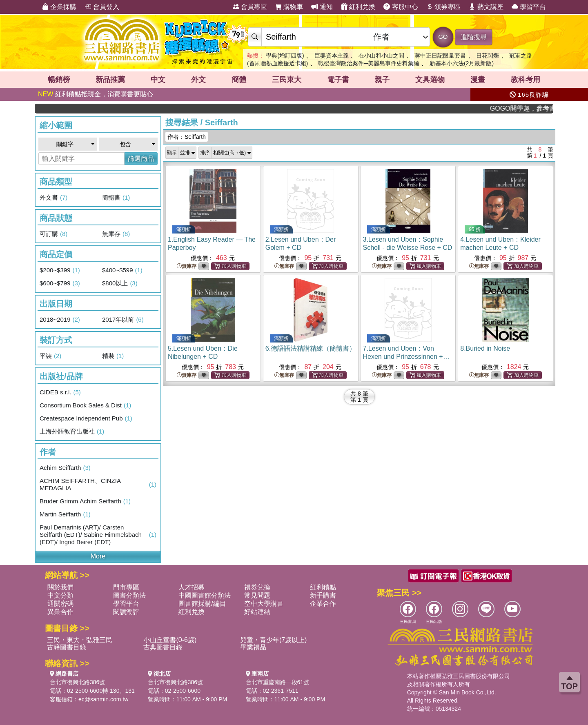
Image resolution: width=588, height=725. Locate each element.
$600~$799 (60, 283)
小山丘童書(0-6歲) (170, 640)
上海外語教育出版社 (72, 431)
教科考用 (526, 80)
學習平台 (529, 7)
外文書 (53, 198)
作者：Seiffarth (187, 137)
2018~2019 (60, 320)
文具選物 (430, 80)
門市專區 (126, 587)
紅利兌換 (358, 7)
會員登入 (102, 7)
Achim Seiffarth (65, 468)
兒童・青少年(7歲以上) (274, 640)
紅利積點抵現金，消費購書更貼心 (96, 94)
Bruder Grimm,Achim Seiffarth (85, 501)
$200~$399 (60, 270)
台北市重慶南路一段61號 (278, 682)
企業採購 (59, 7)
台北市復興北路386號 (77, 682)
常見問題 (257, 595)
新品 (110, 80)
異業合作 (60, 612)
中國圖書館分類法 (205, 595)
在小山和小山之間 (381, 56)
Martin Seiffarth (65, 514)
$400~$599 (122, 270)
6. (311, 348)
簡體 (239, 80)
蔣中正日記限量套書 (440, 56)
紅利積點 (323, 587)
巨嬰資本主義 (332, 56)
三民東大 (287, 80)
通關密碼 (60, 604)
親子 (382, 80)
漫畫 (478, 80)
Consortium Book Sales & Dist (85, 405)
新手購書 (323, 595)
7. (406, 357)
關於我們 (60, 587)
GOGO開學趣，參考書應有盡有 (528, 108)
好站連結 (257, 612)
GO (443, 37)
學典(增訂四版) (285, 56)
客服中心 (401, 7)
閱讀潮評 (126, 612)
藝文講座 (486, 7)
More (98, 556)
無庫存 (116, 234)
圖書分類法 (129, 595)
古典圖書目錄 (163, 647)
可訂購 (53, 234)
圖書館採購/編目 (202, 604)
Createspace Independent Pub (86, 418)
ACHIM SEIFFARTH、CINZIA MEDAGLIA (98, 484)
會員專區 (250, 7)
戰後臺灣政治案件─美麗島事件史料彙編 (369, 63)
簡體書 (116, 198)
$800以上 (120, 283)
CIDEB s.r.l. (60, 392)
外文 (198, 80)
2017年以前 (123, 320)
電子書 (338, 80)
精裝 (113, 356)
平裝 (50, 356)
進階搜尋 (474, 37)
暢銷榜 (59, 80)
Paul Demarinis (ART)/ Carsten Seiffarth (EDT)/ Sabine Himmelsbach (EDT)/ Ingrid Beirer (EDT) (98, 535)
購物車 (289, 7)
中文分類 (60, 595)
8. (485, 348)
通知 (322, 7)
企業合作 (323, 604)
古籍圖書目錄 (67, 647)
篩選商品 (141, 159)
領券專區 (443, 7)
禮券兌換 (257, 587)
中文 (158, 80)
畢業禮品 (253, 647)
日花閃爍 (488, 56)
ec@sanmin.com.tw (103, 699)
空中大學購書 (264, 604)
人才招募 (192, 587)
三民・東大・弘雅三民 (80, 640)
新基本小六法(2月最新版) (462, 63)
